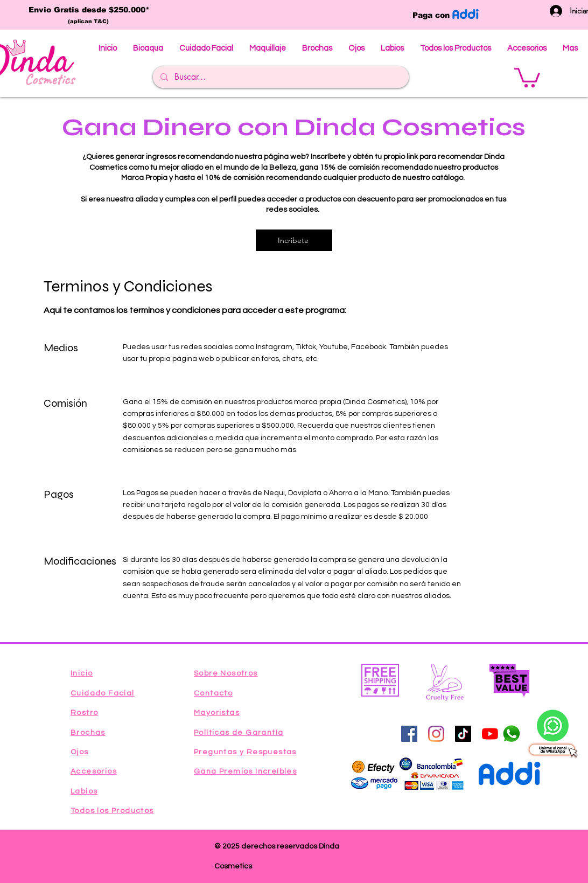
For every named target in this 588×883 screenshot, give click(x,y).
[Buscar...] (280, 77)
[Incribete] (294, 240)
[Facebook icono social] (409, 734)
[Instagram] (436, 734)
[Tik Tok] (463, 734)
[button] (527, 77)
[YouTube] (490, 734)
